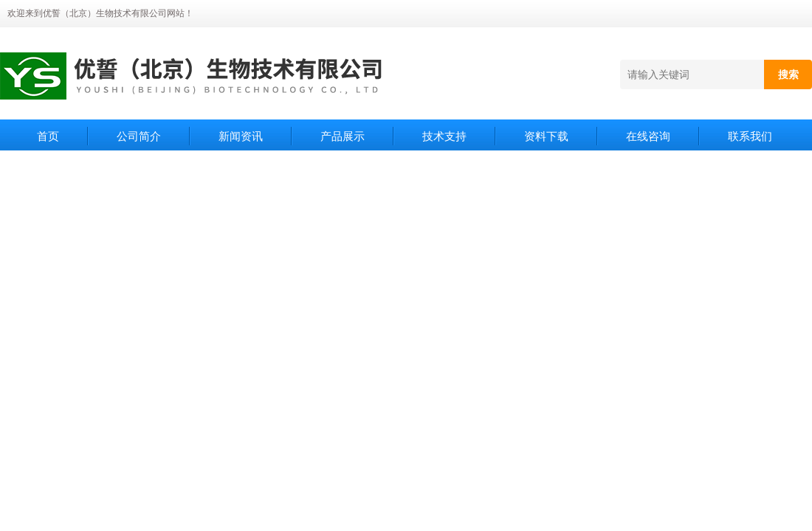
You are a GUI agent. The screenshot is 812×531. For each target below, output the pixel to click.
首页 (48, 136)
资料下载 (546, 136)
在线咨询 (648, 136)
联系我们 (750, 136)
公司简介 (139, 136)
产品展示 (343, 136)
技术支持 (444, 136)
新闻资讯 (241, 136)
